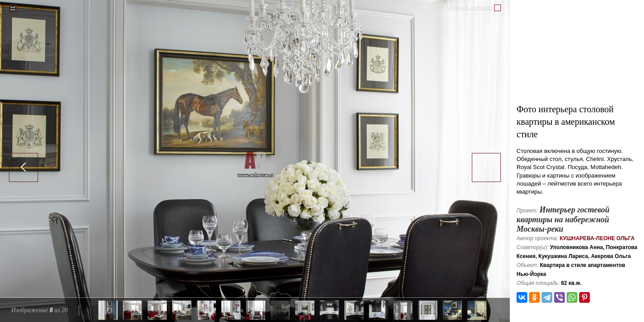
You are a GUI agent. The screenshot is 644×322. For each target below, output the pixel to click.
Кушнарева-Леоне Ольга (597, 238)
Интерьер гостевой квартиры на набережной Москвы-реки (563, 219)
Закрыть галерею (470, 8)
